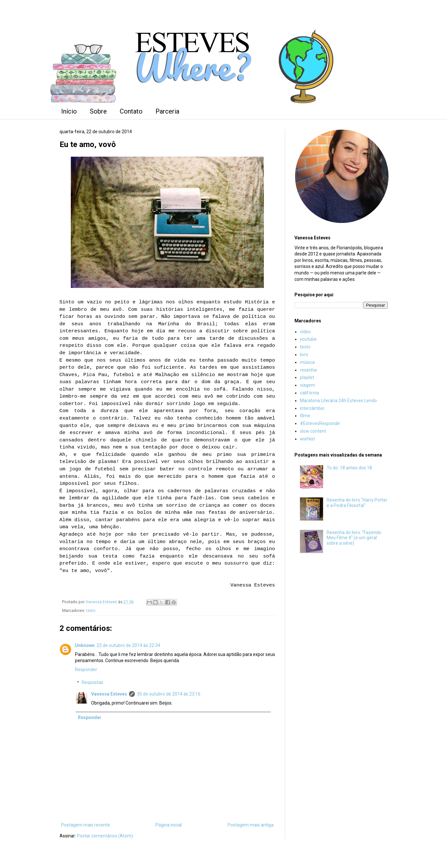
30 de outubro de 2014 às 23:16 (169, 694)
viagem (307, 385)
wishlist (307, 439)
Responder (86, 669)
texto (91, 610)
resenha (308, 370)
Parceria (167, 111)
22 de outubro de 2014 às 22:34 (128, 645)
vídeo (305, 332)
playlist (307, 377)
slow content (313, 431)
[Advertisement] (341, 665)
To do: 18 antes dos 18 (349, 468)
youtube (308, 339)
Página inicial (169, 825)
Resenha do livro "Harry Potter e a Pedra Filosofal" (357, 503)
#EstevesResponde (320, 423)
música (307, 362)
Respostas (93, 683)
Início (69, 111)
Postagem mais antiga (251, 825)
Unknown (85, 645)
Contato (131, 111)
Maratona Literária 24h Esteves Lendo (338, 401)
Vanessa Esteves (109, 694)
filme (305, 416)
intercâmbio (312, 408)
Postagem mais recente (86, 825)
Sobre (98, 111)
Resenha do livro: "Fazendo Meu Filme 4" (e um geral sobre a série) (354, 538)
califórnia (309, 393)
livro (304, 355)
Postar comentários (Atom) (105, 836)
